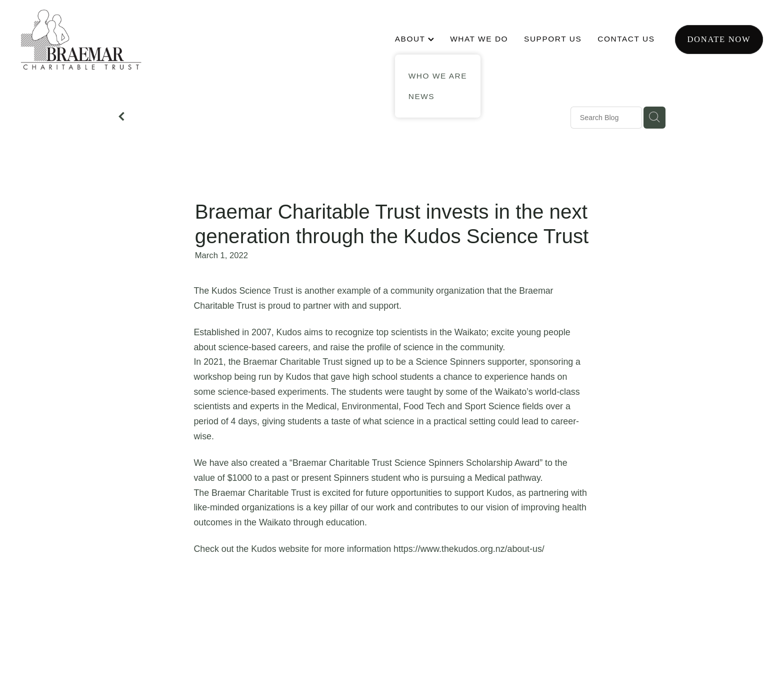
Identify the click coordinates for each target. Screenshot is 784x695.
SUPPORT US (553, 39)
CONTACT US (626, 39)
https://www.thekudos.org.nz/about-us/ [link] (469, 549)
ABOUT (414, 39)
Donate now (719, 39)
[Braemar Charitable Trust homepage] (95, 40)
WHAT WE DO (479, 39)
